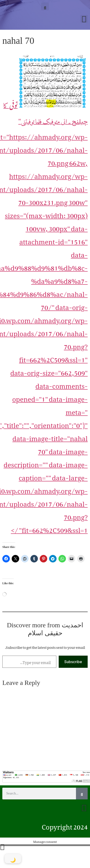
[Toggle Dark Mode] (13, 859)
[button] (45, 6)
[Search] (82, 794)
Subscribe (73, 662)
